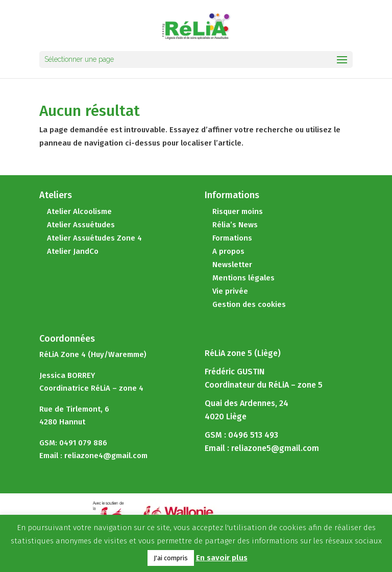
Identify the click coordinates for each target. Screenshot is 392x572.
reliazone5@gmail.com (275, 448)
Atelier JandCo (73, 251)
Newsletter (232, 265)
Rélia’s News (235, 225)
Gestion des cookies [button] (249, 304)
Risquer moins (238, 211)
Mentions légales (243, 278)
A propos (228, 251)
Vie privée (230, 291)
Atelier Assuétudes (81, 225)
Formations (232, 238)
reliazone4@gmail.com (106, 456)
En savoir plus (222, 558)
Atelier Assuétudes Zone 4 (94, 238)
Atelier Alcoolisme (79, 211)
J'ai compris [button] (171, 558)
